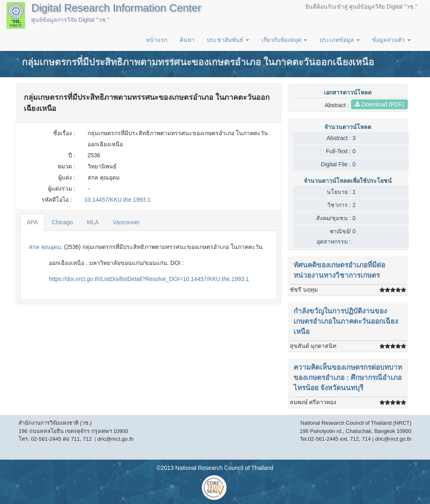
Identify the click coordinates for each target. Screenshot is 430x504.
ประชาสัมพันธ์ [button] (228, 40)
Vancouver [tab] (126, 222)
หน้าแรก (157, 40)
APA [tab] (32, 222)
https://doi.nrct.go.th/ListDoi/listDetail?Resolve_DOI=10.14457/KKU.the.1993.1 (149, 279)
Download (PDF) (379, 104)
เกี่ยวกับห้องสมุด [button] (284, 40)
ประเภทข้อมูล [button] (340, 40)
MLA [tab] (93, 222)
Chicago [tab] (62, 222)
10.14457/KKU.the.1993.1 (117, 200)
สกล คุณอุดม (45, 247)
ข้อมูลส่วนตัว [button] (391, 40)
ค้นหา (187, 40)
